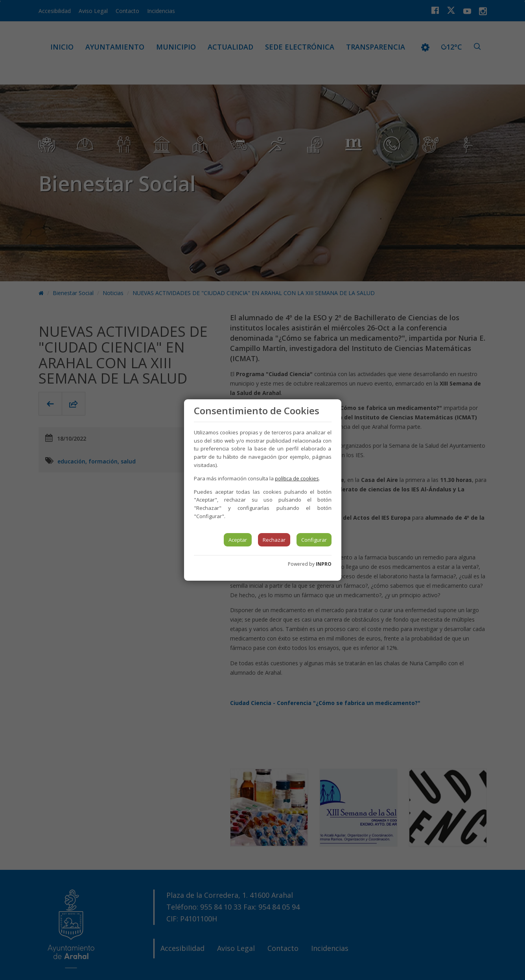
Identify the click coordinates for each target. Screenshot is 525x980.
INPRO (324, 564)
